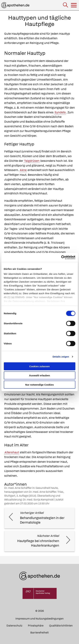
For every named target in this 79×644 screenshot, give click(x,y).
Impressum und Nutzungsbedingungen (39, 619)
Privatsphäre (36, 626)
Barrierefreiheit (39, 633)
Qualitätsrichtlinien (61, 626)
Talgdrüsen (32, 161)
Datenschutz (14, 626)
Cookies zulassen (40, 366)
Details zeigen (61, 357)
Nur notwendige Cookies (40, 385)
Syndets (60, 112)
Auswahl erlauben (39, 375)
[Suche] (66, 5)
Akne (23, 170)
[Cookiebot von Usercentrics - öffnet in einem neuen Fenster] (61, 257)
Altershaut (12, 452)
